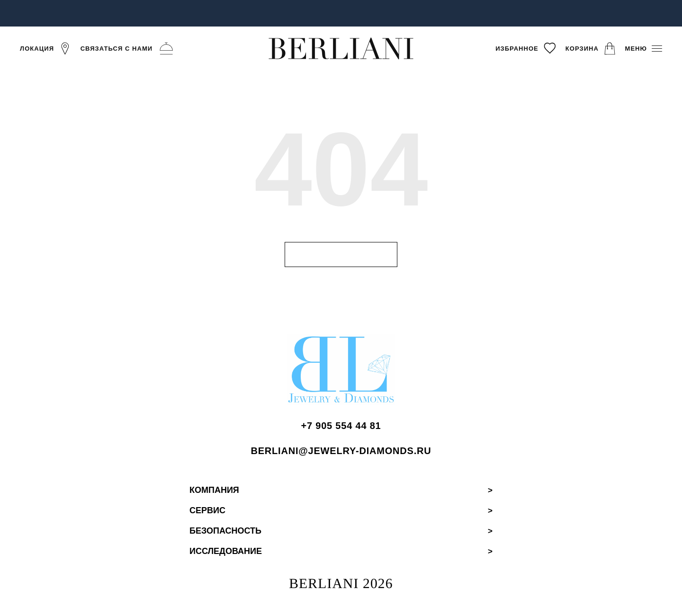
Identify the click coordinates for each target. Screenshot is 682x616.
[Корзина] (591, 48)
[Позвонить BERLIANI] (341, 427)
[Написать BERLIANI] (341, 452)
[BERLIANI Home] (341, 373)
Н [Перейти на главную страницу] (341, 254)
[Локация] (46, 48)
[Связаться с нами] (128, 48)
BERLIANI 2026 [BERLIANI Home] (341, 584)
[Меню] (644, 48)
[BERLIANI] (341, 48)
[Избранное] (526, 48)
